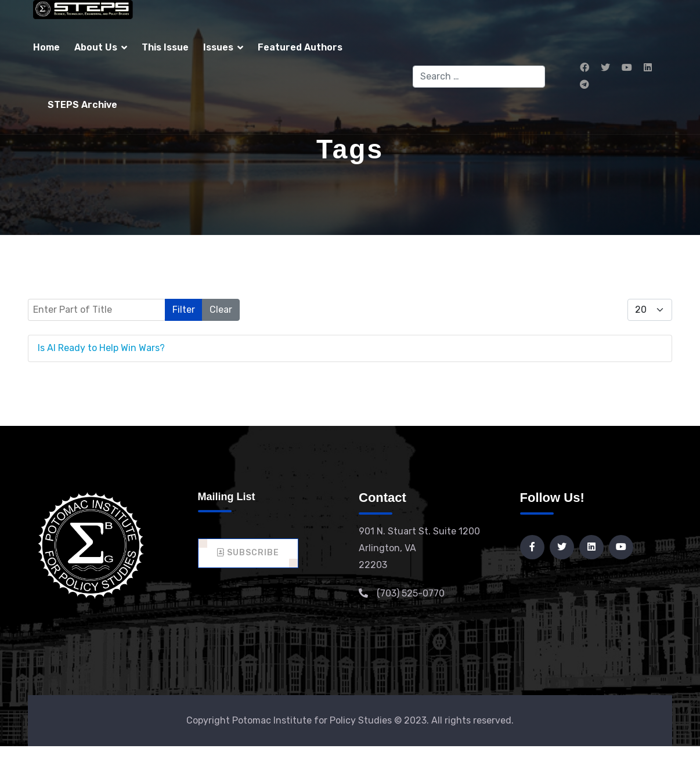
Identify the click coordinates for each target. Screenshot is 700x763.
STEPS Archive (82, 105)
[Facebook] (584, 68)
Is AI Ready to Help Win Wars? (101, 348)
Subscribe (248, 553)
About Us (96, 47)
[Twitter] (605, 68)
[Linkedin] (648, 68)
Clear (221, 310)
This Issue (165, 47)
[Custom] (584, 84)
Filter (184, 310)
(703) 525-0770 (411, 593)
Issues (218, 47)
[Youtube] (627, 68)
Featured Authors (300, 47)
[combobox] (479, 77)
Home (46, 47)
